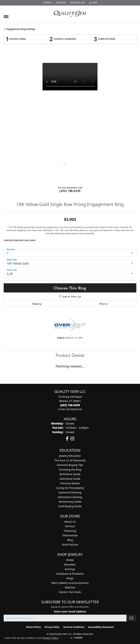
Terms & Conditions (74, 627)
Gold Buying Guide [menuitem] (70, 506)
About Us (70, 522)
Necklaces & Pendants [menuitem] (70, 574)
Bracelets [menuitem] (70, 565)
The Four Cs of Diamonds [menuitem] (70, 460)
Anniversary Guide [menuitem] (70, 502)
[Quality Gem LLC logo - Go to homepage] (70, 14)
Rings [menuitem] (70, 578)
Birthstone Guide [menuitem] (70, 474)
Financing (70, 531)
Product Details (70, 355)
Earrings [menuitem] (70, 569)
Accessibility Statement (101, 627)
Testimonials (70, 535)
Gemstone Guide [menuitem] (70, 479)
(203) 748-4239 (70, 191)
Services (70, 526)
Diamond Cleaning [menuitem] (70, 492)
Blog (70, 540)
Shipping (37, 304)
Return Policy (34, 627)
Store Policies (70, 545)
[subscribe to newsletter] (131, 618)
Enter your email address (70, 611)
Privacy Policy (52, 627)
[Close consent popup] (71, 638)
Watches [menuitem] (70, 587)
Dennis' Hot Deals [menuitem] (70, 592)
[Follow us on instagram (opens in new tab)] (72, 439)
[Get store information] (70, 409)
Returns (104, 304)
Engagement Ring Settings (21, 29)
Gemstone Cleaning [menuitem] (70, 497)
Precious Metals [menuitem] (70, 483)
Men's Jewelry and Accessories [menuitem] (70, 583)
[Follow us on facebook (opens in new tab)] (67, 439)
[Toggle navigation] (6, 15)
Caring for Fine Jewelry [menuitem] (70, 488)
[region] (70, 118)
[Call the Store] (70, 405)
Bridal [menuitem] (70, 560)
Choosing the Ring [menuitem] (70, 470)
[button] (47, 3)
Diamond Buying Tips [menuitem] (70, 465)
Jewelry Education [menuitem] (70, 456)
